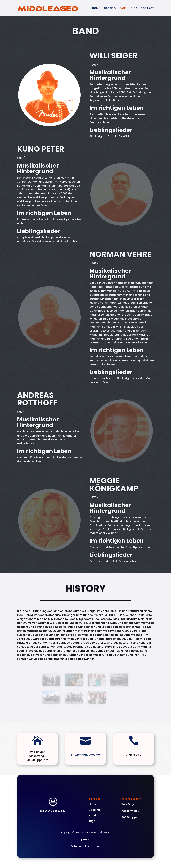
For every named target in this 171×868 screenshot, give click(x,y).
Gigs (134, 8)
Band (123, 8)
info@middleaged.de (85, 755)
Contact (147, 8)
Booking (110, 8)
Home (96, 8)
